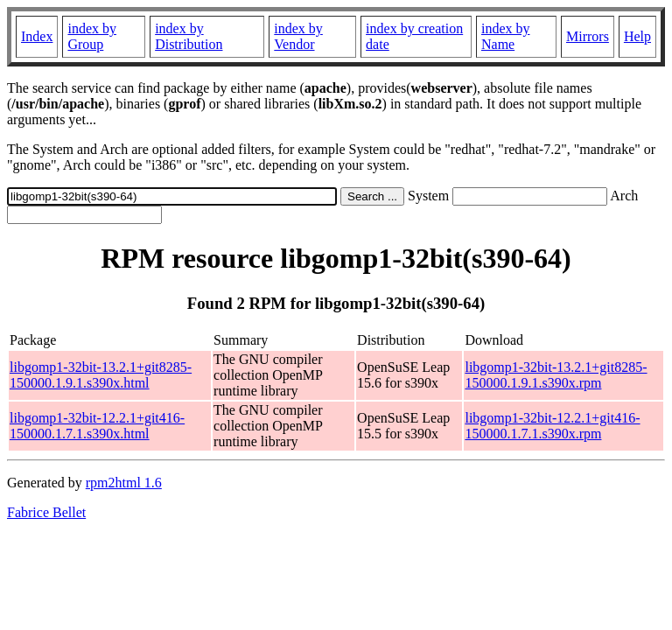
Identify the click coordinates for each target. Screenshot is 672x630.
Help (637, 36)
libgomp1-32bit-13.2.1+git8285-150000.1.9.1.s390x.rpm (556, 375)
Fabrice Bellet (46, 512)
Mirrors (588, 36)
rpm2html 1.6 (124, 483)
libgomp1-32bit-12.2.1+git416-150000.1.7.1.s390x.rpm (552, 426)
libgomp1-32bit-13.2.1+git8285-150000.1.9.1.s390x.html (101, 375)
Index (37, 36)
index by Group (92, 36)
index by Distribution (189, 36)
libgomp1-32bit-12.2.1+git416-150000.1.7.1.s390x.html (97, 426)
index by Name (506, 36)
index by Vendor (298, 36)
